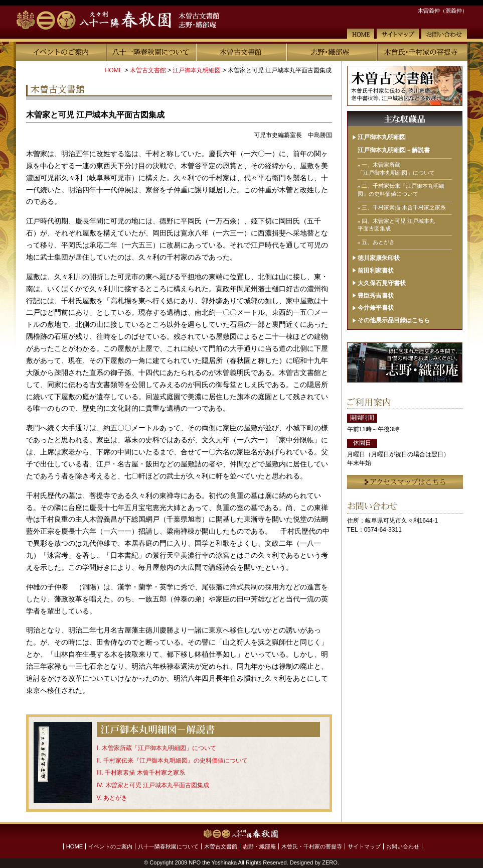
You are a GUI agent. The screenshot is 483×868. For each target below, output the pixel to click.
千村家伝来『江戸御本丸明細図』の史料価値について (176, 761)
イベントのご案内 (61, 52)
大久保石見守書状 (382, 283)
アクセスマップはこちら (405, 482)
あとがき (115, 798)
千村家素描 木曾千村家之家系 (145, 773)
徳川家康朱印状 (379, 258)
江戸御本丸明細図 (197, 70)
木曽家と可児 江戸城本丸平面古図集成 (157, 785)
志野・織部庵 (332, 52)
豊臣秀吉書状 (376, 296)
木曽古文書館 (242, 52)
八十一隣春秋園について (151, 52)
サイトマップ (398, 34)
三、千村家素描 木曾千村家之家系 (404, 207)
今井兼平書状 (376, 308)
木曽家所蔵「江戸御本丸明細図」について (159, 748)
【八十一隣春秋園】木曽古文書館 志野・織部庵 (132, 20)
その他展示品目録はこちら (394, 320)
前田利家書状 (376, 271)
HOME (361, 34)
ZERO (330, 862)
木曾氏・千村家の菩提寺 (422, 52)
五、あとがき (378, 242)
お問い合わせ (444, 34)
